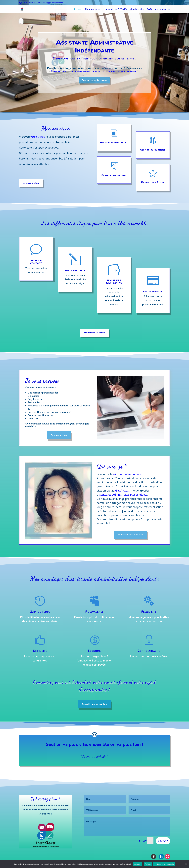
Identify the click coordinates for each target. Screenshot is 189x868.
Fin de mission (153, 292)
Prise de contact (36, 262)
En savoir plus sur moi (130, 535)
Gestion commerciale (114, 175)
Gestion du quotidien (153, 150)
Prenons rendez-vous (94, 80)
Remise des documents (114, 282)
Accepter (138, 864)
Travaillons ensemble (94, 704)
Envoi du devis (75, 270)
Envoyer (163, 841)
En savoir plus (31, 183)
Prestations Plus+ (153, 182)
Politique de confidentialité (164, 864)
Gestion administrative (114, 143)
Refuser (148, 864)
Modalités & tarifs (94, 333)
